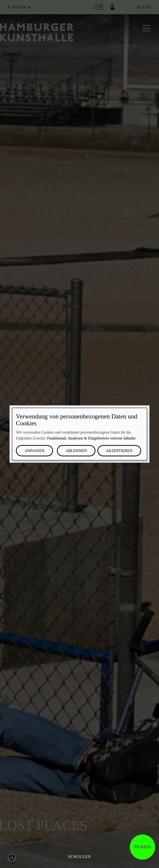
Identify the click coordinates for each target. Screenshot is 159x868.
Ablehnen (76, 451)
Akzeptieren (119, 451)
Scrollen (80, 857)
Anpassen (34, 451)
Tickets (142, 847)
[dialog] (79, 434)
